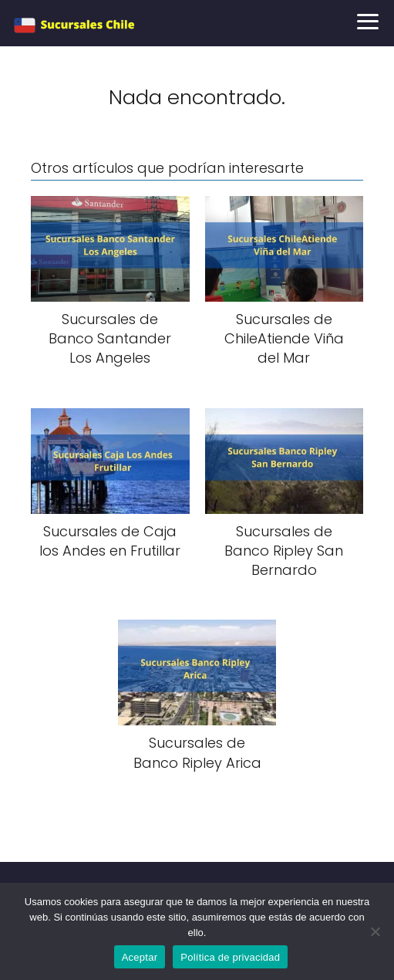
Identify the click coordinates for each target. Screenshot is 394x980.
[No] (375, 931)
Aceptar (140, 957)
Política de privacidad (230, 957)
